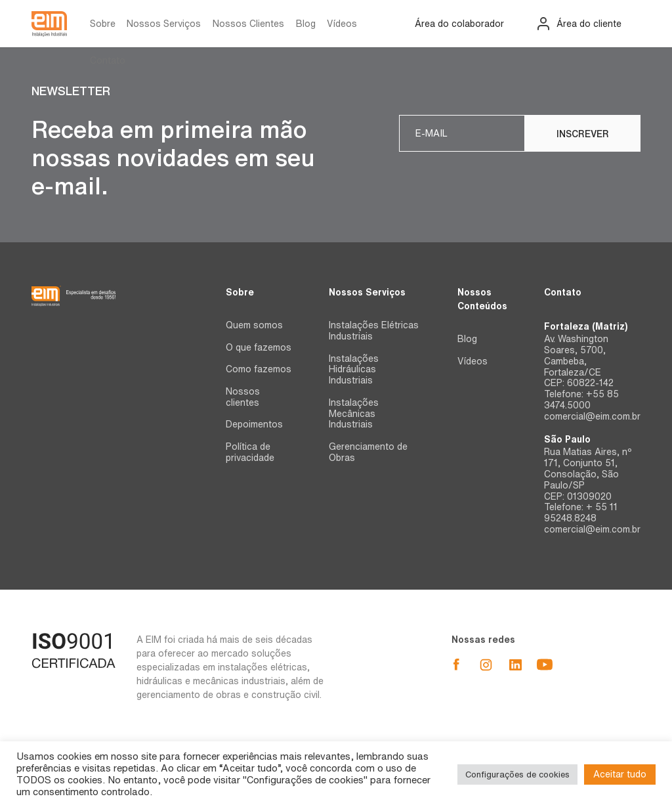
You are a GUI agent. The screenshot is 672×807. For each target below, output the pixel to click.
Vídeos (342, 24)
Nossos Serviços (164, 24)
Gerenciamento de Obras (368, 452)
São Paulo (567, 439)
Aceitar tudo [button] (620, 774)
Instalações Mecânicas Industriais (354, 414)
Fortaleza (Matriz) (586, 326)
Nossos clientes (243, 397)
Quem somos (254, 325)
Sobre (103, 24)
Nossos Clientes (248, 24)
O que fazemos (259, 347)
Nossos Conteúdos (482, 299)
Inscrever (583, 134)
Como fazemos (259, 369)
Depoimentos (254, 424)
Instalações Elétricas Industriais (374, 331)
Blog (306, 24)
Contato (108, 60)
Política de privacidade (250, 452)
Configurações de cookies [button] (517, 774)
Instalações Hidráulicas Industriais (354, 370)
